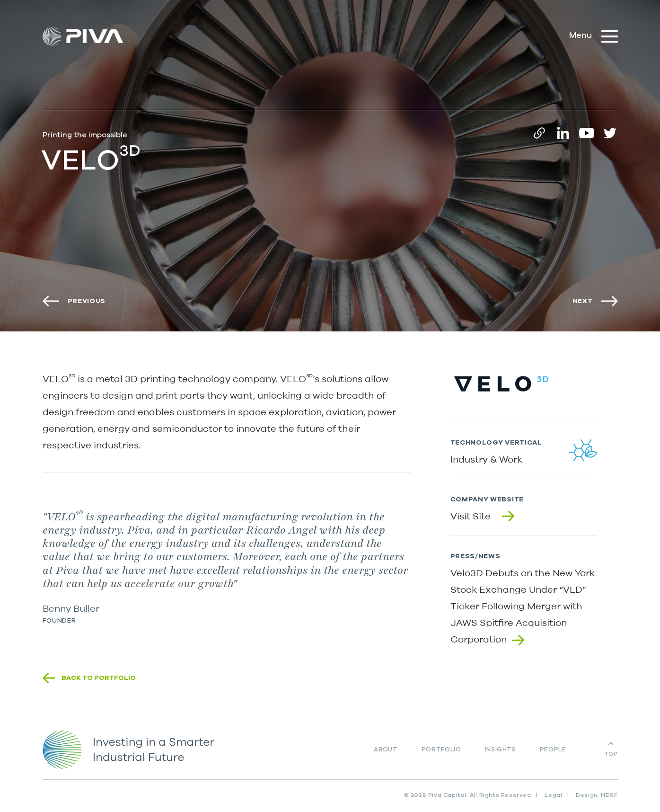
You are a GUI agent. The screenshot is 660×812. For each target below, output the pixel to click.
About (386, 750)
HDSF (609, 795)
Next (583, 301)
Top (611, 754)
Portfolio (441, 750)
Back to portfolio (99, 678)
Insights (501, 750)
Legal (553, 795)
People (553, 750)
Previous (87, 301)
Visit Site (471, 516)
